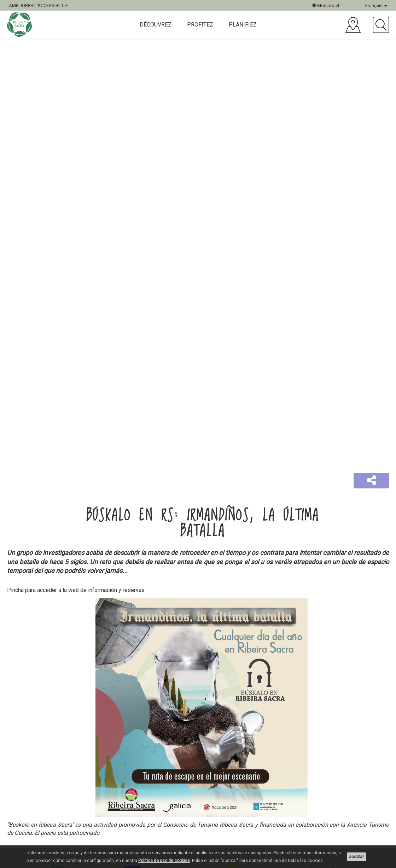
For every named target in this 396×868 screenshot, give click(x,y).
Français (376, 5)
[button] (371, 481)
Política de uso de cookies (164, 861)
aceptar (356, 857)
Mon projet (326, 5)
